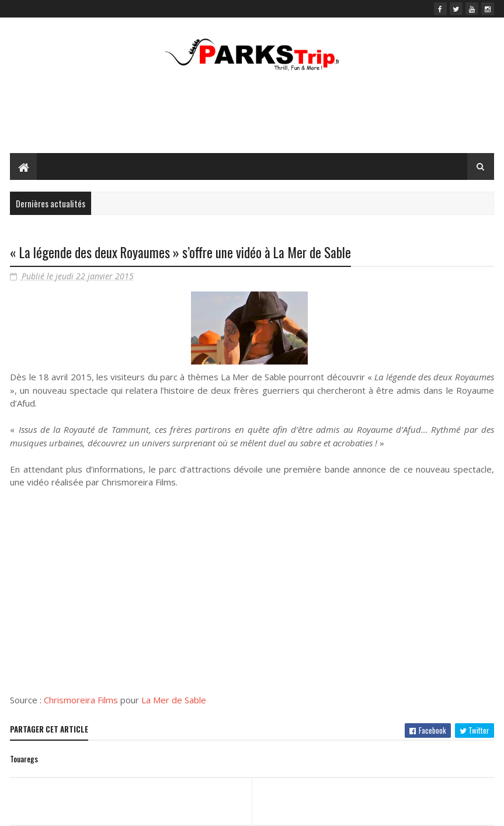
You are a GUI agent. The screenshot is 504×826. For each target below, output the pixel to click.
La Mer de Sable (174, 700)
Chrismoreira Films (81, 700)
